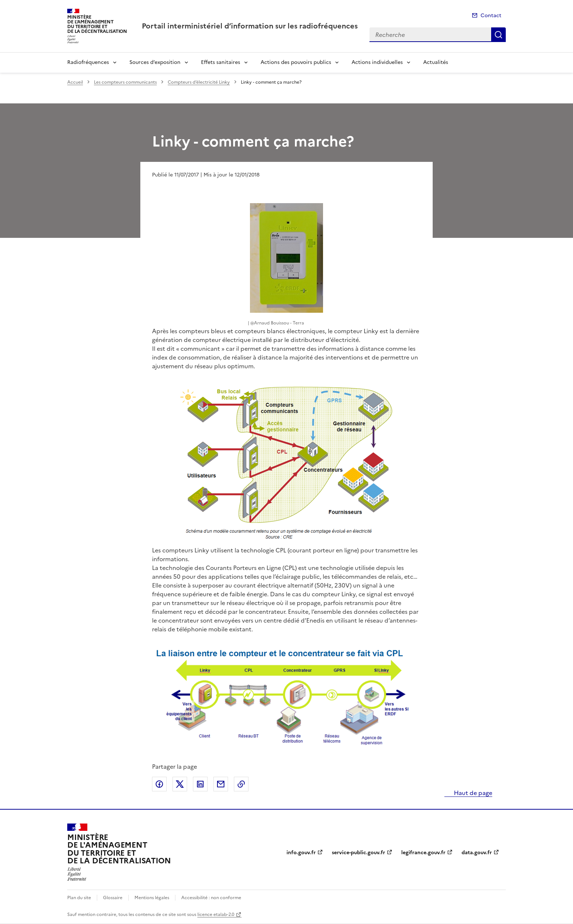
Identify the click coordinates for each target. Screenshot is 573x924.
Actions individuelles (377, 62)
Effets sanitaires (221, 62)
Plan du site (79, 898)
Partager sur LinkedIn (200, 784)
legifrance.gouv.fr (423, 853)
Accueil (75, 82)
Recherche (498, 35)
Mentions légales (152, 898)
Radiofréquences (88, 62)
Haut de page (472, 793)
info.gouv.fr (301, 853)
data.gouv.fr (477, 853)
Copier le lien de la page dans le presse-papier (241, 784)
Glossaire (113, 898)
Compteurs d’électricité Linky (199, 82)
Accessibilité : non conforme (211, 898)
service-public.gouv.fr (358, 853)
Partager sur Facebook (159, 784)
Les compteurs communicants (125, 82)
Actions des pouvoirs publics (296, 62)
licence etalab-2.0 (216, 915)
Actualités (436, 62)
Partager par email (221, 784)
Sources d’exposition (155, 62)
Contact (491, 16)
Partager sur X (180, 784)
